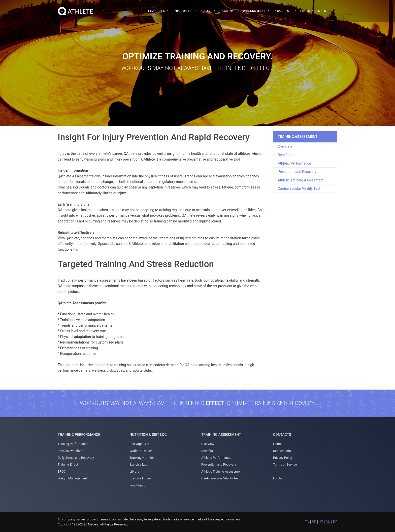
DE (335, 522)
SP (314, 522)
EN (307, 522)
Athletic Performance (294, 163)
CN (328, 522)
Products (183, 11)
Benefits (284, 155)
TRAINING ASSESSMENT (298, 137)
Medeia (93, 524)
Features (157, 11)
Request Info (282, 451)
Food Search (138, 485)
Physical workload (71, 451)
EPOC (62, 471)
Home (277, 444)
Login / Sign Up (315, 11)
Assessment (255, 11)
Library (134, 471)
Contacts (282, 435)
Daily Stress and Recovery (76, 458)
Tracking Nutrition (142, 458)
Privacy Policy (283, 458)
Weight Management (72, 478)
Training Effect (68, 464)
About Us (283, 11)
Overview (285, 146)
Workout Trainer (141, 451)
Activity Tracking (218, 11)
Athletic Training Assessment (301, 180)
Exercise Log (138, 464)
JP (321, 522)
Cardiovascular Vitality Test (299, 188)
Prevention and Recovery (297, 172)
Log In (277, 478)
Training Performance (73, 444)
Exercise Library (141, 478)
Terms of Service (285, 464)
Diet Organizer (139, 444)
